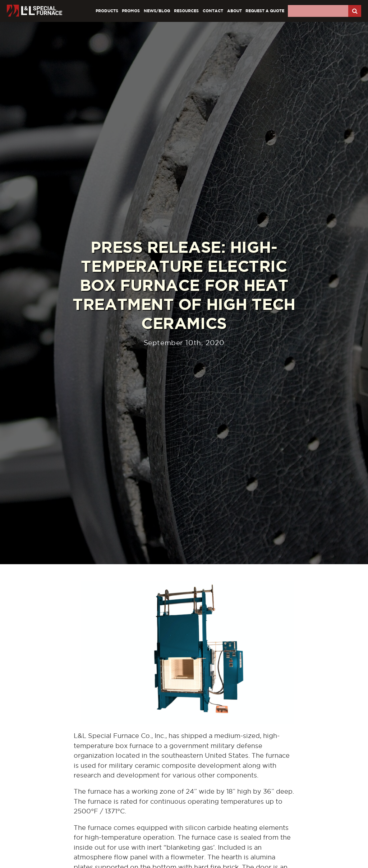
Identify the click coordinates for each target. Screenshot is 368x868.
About (234, 11)
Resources (186, 11)
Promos (131, 11)
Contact (213, 11)
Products (107, 11)
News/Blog (157, 11)
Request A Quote (265, 11)
